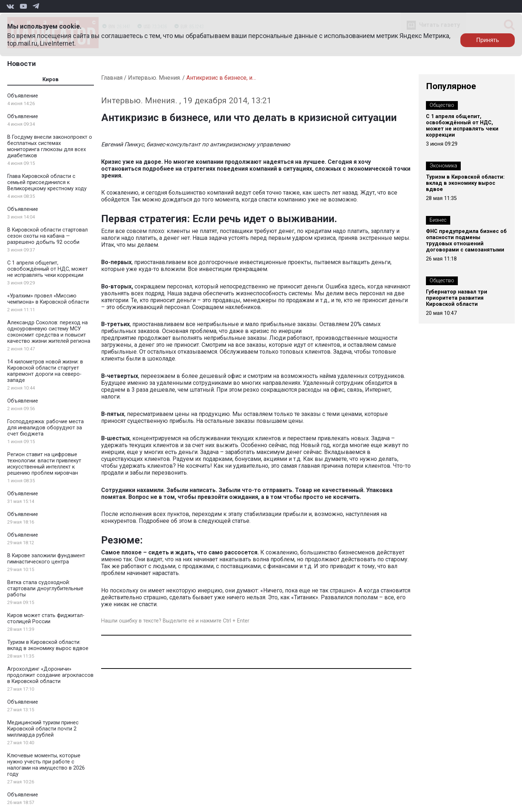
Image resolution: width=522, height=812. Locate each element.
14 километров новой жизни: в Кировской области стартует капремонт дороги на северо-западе (45, 371)
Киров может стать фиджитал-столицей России (46, 619)
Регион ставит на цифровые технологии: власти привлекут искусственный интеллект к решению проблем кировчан (44, 464)
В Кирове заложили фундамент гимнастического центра (46, 559)
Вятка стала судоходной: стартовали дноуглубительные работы (45, 589)
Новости (22, 64)
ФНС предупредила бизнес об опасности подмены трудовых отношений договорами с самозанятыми (466, 241)
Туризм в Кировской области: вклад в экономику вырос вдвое (48, 645)
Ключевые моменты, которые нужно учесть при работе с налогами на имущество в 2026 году (46, 765)
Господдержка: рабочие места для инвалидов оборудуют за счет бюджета (45, 428)
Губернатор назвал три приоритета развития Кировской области (457, 298)
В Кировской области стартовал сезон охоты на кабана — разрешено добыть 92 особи (47, 236)
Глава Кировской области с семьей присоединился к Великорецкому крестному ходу (47, 182)
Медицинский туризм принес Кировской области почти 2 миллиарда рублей (43, 729)
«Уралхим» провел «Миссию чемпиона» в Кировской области (48, 299)
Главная (112, 78)
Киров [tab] (51, 80)
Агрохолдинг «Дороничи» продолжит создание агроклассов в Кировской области (50, 675)
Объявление (23, 96)
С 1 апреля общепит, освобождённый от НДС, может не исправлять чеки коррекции (47, 269)
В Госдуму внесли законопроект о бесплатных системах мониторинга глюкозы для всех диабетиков (50, 146)
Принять (488, 40)
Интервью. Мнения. (154, 78)
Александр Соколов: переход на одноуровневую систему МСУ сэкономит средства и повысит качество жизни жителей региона (49, 332)
